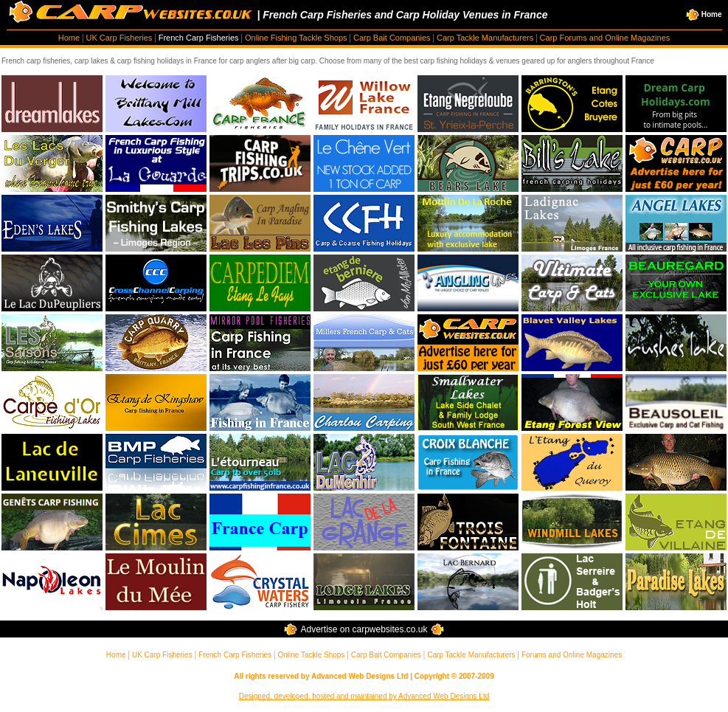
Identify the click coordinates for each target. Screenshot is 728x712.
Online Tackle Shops (311, 655)
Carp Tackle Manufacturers (485, 38)
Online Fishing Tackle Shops (296, 38)
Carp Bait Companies (392, 38)
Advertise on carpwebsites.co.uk (364, 629)
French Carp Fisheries (199, 38)
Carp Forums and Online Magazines (605, 38)
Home (704, 14)
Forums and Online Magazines (572, 655)
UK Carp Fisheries (119, 38)
